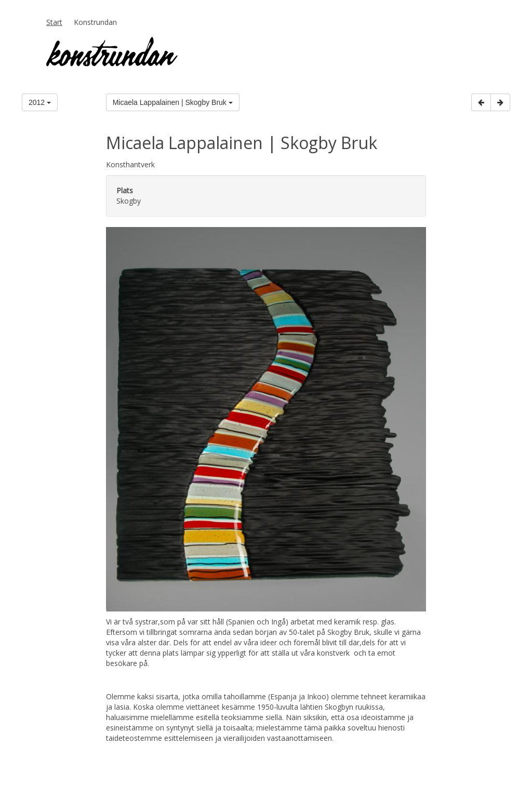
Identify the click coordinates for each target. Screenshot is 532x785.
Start (54, 22)
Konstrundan (95, 22)
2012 (40, 102)
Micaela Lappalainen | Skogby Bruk (173, 102)
